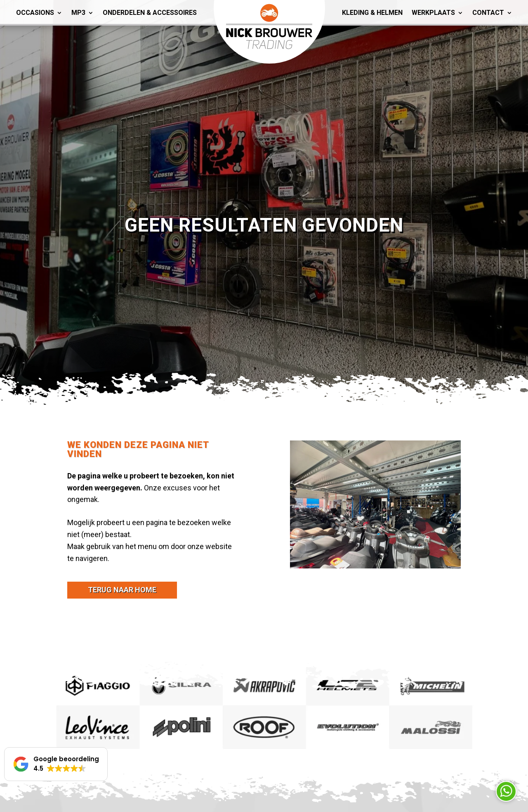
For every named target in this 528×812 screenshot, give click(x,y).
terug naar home (122, 590)
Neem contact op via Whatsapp (506, 791)
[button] (56, 764)
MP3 (78, 13)
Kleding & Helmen (372, 13)
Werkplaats (433, 13)
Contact (488, 13)
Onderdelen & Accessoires (150, 13)
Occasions (35, 13)
